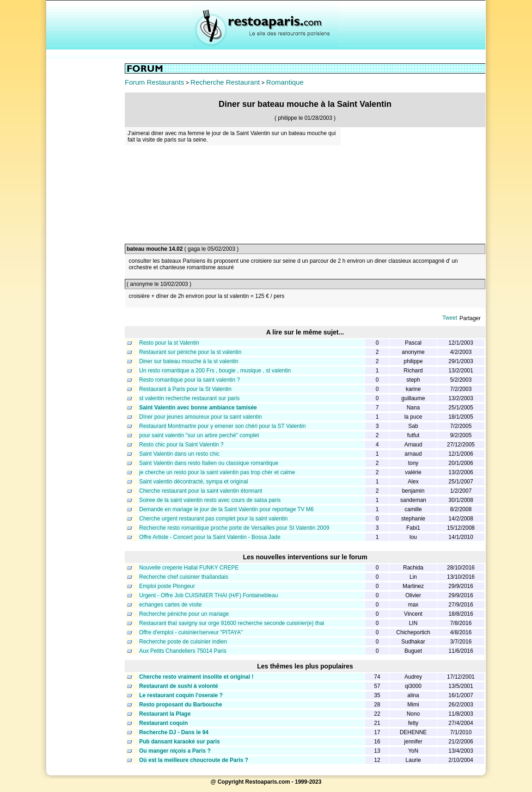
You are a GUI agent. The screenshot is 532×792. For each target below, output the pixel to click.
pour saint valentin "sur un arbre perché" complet (199, 435)
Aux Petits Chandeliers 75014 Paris (183, 651)
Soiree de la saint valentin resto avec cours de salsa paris (210, 500)
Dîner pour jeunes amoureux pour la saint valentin (201, 417)
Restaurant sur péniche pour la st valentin (190, 352)
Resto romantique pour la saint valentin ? (190, 380)
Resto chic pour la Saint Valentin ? (181, 445)
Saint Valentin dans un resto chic (179, 454)
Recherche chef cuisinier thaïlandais (184, 577)
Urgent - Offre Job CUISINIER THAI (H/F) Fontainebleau (208, 595)
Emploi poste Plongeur (167, 586)
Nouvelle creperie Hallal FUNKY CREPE (189, 568)
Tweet (450, 318)
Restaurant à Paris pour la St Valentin (185, 389)
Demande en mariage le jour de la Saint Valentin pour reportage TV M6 (226, 509)
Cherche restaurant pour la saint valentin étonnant (201, 491)
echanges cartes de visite (170, 605)
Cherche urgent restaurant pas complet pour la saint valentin (214, 519)
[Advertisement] (86, 202)
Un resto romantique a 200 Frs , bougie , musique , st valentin (215, 371)
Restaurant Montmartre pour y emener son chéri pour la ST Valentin (222, 426)
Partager (470, 318)
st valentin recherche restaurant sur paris (189, 398)
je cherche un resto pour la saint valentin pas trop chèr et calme (217, 472)
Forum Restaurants (154, 82)
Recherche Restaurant (225, 82)
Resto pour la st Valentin (169, 343)
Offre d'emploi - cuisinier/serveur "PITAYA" (191, 632)
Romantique (285, 82)
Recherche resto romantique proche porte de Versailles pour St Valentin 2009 (234, 528)
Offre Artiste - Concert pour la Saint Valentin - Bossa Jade (210, 537)
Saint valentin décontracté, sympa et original (193, 482)
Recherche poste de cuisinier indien (183, 642)
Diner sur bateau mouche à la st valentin (189, 361)
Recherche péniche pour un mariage (184, 614)
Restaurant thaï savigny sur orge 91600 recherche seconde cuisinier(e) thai (232, 623)
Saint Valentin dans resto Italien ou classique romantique (209, 463)
